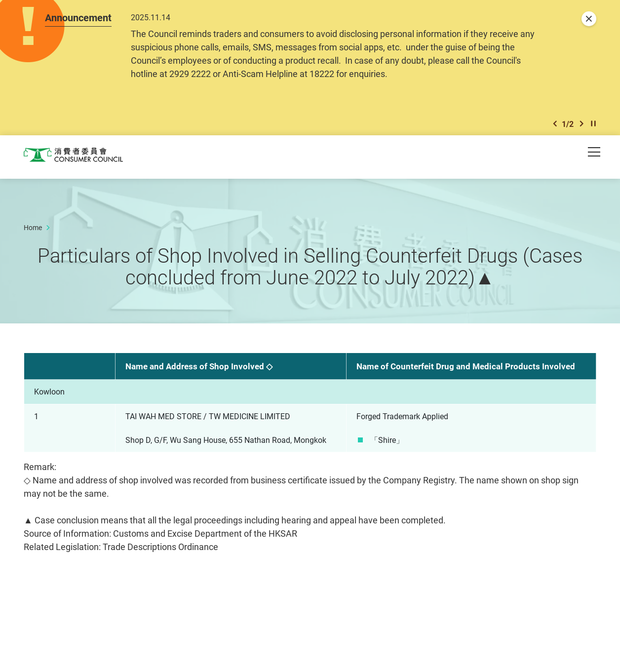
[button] (555, 126)
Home (33, 230)
